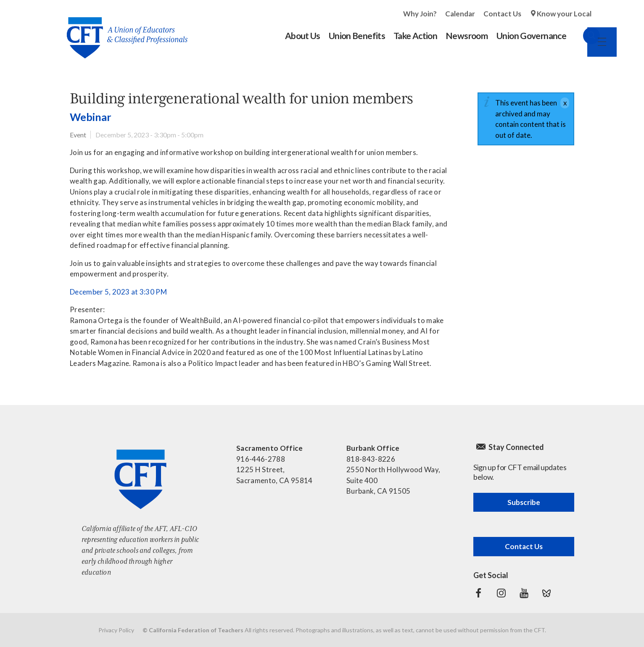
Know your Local (564, 14)
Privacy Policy (116, 630)
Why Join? (420, 14)
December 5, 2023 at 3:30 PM (118, 292)
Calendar (460, 14)
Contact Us (502, 14)
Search (583, 36)
